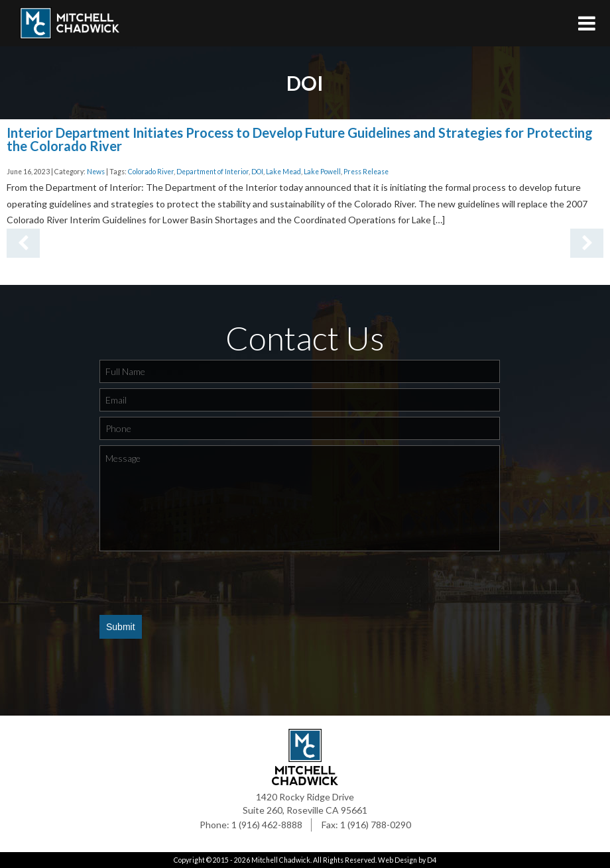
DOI (257, 172)
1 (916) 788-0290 (376, 825)
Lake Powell (322, 172)
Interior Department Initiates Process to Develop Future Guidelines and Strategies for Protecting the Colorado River (300, 139)
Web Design (397, 860)
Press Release (366, 172)
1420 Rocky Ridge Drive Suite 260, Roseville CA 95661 (305, 803)
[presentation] (200, 582)
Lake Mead (283, 172)
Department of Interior (213, 172)
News (96, 172)
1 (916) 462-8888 (267, 825)
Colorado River (151, 172)
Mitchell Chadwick (281, 860)
